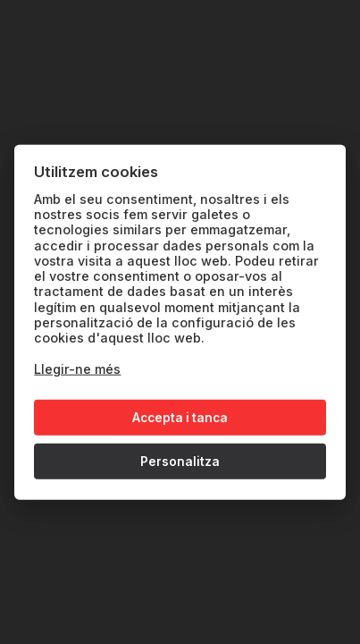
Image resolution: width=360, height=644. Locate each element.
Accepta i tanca (180, 418)
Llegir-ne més (77, 369)
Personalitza (180, 462)
